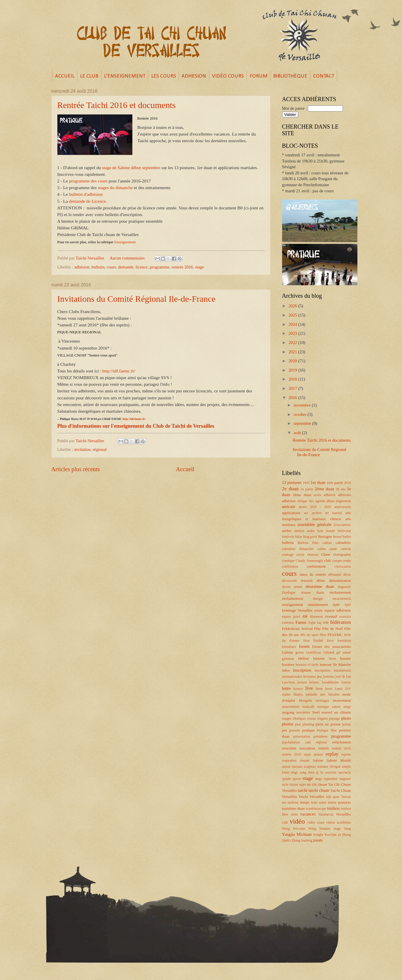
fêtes (323, 635)
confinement (316, 566)
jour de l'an (343, 677)
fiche (348, 635)
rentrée (324, 748)
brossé (337, 537)
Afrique (302, 501)
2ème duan (325, 489)
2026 (293, 306)
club (327, 561)
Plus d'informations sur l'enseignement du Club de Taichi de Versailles (136, 426)
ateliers (299, 531)
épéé (348, 605)
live (309, 688)
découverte (290, 581)
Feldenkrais (291, 629)
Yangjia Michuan (297, 834)
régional (100, 449)
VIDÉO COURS (228, 76)
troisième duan (294, 808)
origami (322, 719)
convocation (343, 567)
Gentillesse (314, 653)
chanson (313, 555)
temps (305, 802)
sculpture (310, 767)
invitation (82, 449)
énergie (318, 599)
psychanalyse (291, 742)
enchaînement (293, 598)
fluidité (318, 641)
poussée (294, 731)
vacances (308, 814)
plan (298, 724)
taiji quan (333, 797)
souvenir (331, 773)
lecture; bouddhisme (324, 682)
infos (286, 670)
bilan (299, 537)
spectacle (345, 773)
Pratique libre (327, 731)
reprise (346, 755)
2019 (293, 370)
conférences (290, 567)
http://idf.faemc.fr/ (119, 371)
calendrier (343, 543)
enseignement (293, 605)
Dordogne (289, 593)
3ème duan (302, 495)
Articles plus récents (76, 469)
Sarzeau (297, 767)
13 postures (292, 482)
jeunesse (329, 677)
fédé (326, 623)
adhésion (82, 267)
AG (311, 501)
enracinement (342, 599)
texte (314, 803)
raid (308, 742)
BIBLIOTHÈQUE (290, 76)
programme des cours (88, 181)
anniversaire (343, 507)
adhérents (344, 495)
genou (300, 653)
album (330, 501)
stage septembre (326, 779)
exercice (345, 617)
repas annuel (313, 755)
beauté (330, 531)
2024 (293, 324)
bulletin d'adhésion (86, 194)
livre (319, 689)
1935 (306, 483)
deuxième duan (320, 586)
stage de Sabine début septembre (131, 168)
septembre (303, 423)
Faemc (301, 622)
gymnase (288, 659)
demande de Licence (87, 201)
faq (319, 623)
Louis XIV (343, 689)
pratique (308, 730)
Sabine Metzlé (339, 760)
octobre (301, 414)
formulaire (289, 647)
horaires (288, 664)
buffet (347, 537)
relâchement (342, 742)
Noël (316, 712)
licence (142, 267)
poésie (346, 724)
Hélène (303, 658)
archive (317, 513)
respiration (289, 761)
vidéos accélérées (338, 823)
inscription (302, 670)
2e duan (290, 489)
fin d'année (291, 641)
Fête (317, 629)
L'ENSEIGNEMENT (125, 76)
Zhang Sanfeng (302, 841)
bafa (320, 531)
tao (284, 803)
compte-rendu (341, 561)
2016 (293, 398)
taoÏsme (293, 803)
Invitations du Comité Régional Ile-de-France (137, 299)
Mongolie (306, 701)
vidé (285, 823)
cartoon (346, 549)
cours (111, 267)
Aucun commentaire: (128, 258)
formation (344, 641)
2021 (293, 352)
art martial (334, 513)
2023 (293, 333)
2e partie (307, 489)
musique (323, 707)
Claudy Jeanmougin (309, 561)
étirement (316, 617)
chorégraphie (342, 555)
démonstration (340, 580)
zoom (318, 840)
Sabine (318, 760)
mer (323, 695)
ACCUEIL (65, 76)
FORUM (259, 76)
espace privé (291, 617)
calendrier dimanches (298, 549)
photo (346, 718)
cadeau (327, 543)
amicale (289, 507)
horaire (345, 658)
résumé (305, 761)
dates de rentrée (313, 574)
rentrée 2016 (182, 267)
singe (294, 773)
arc (306, 513)
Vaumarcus (326, 814)
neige (347, 707)
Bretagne (325, 536)
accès (317, 495)
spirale (287, 779)
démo (321, 580)
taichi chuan (319, 790)
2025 (293, 315)
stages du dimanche (115, 188)
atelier (287, 531)
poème (336, 724)
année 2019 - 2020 (315, 507)
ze (339, 835)
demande (126, 267)
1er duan (318, 482)
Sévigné (335, 767)
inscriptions (322, 671)
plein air (322, 724)
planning (308, 724)
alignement (343, 501)
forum (304, 646)
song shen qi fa (311, 773)
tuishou (333, 808)
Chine (326, 554)
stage (200, 267)
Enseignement (125, 242)
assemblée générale (314, 524)
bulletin (98, 267)
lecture (302, 682)
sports (297, 779)
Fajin (312, 623)
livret (329, 689)
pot (285, 730)
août (298, 433)
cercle (300, 555)
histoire (319, 658)
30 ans (340, 489)
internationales (292, 677)
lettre (286, 688)
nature (336, 707)
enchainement (340, 592)
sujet (302, 785)
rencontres (307, 748)
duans (320, 593)
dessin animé (292, 587)
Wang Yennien (319, 829)
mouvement (342, 700)
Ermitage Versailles (297, 610)
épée (336, 605)
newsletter (303, 713)
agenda (320, 501)
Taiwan (346, 797)
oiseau (312, 719)
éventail (331, 616)
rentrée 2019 (292, 755)
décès (347, 575)
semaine (323, 767)
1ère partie (335, 483)
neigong (288, 712)
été (305, 616)
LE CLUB (89, 76)
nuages (287, 719)
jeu (319, 676)
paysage (335, 719)
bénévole (288, 537)
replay (332, 754)
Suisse (294, 785)
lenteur (346, 682)
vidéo (297, 821)
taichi (303, 790)
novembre (303, 405)
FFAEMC (335, 635)
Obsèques (299, 719)
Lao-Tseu (288, 682)
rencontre (289, 748)
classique (288, 561)
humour (326, 664)
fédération (341, 622)
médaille (311, 695)
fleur (306, 641)
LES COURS (164, 76)
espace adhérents (338, 610)
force (330, 641)
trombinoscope (316, 809)
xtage (337, 829)
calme (321, 549)
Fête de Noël (332, 629)
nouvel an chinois (336, 712)
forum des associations (331, 647)
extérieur (288, 623)
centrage (288, 555)
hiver (332, 659)
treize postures (339, 802)
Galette (288, 652)
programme (160, 267)
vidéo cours (316, 823)
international (342, 671)
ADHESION (194, 76)
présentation (301, 737)
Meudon (334, 695)
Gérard (329, 652)
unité (294, 814)
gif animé (344, 653)
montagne (322, 701)
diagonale (344, 587)
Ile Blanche (342, 664)
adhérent (329, 495)
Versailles (343, 814)
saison (286, 767)
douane (306, 593)
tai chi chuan (317, 784)
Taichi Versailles (311, 797)
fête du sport (309, 635)
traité (323, 803)
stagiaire (345, 779)
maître (286, 695)
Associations (342, 525)
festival (307, 629)
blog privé (310, 537)
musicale (308, 707)
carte (333, 549)
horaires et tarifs (307, 665)
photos (288, 724)
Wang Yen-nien (294, 829)
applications (291, 513)
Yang (347, 829)
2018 (293, 379)
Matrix (298, 695)
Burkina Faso (308, 543)
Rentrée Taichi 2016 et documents (117, 105)
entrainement (318, 605)
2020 (293, 361)
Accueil (185, 469)
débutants (335, 575)
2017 (293, 388)
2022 (293, 343)
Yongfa (318, 835)
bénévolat (344, 531)
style (285, 785)
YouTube (330, 835)
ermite (319, 611)
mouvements (291, 707)
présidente (321, 737)
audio (311, 531)
